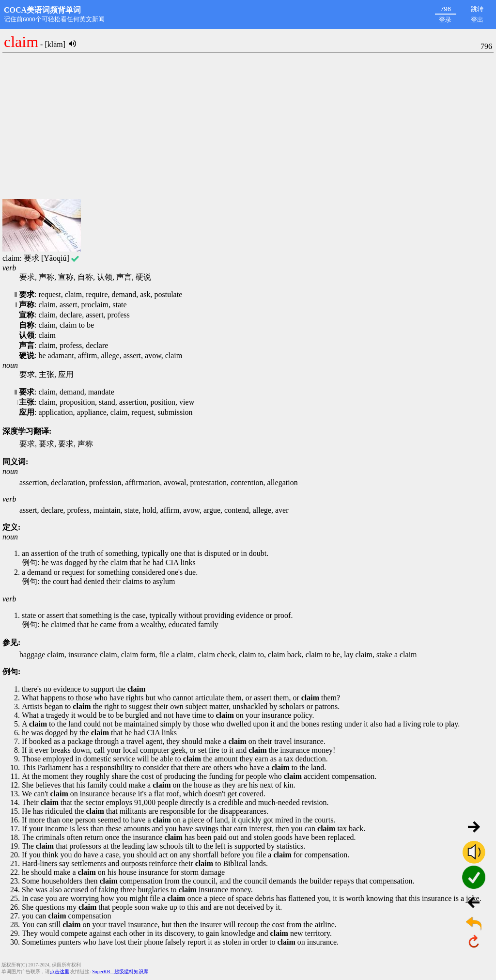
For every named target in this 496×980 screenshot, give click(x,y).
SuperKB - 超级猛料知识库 (120, 972)
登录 (445, 20)
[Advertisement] (248, 126)
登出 (477, 20)
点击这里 (60, 972)
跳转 (477, 9)
